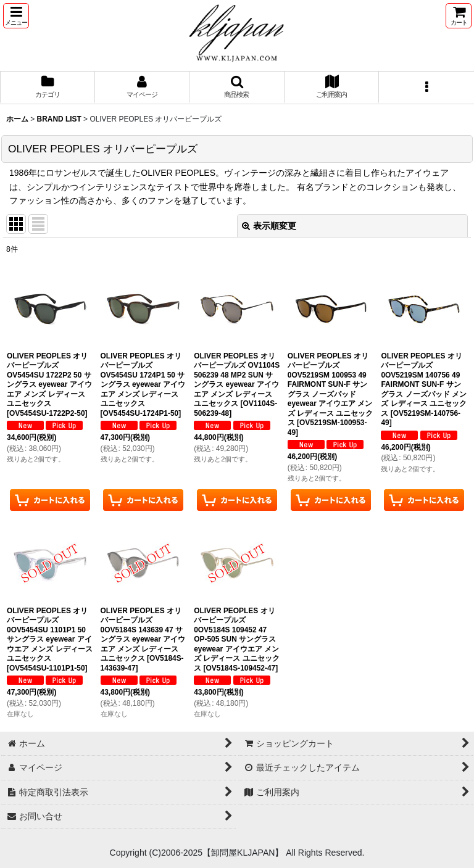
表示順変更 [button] (269, 226)
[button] (16, 16)
